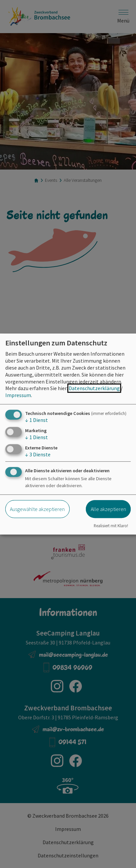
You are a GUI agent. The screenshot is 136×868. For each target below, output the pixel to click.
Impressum (18, 395)
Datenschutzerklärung (94, 388)
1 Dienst (36, 420)
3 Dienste (38, 454)
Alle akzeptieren (108, 509)
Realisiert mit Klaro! (111, 526)
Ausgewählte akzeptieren (37, 509)
